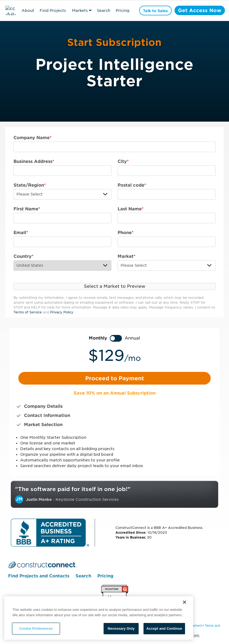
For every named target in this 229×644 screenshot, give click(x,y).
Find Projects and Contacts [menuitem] (39, 576)
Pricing (123, 11)
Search (104, 11)
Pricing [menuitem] (105, 576)
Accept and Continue (164, 628)
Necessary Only (121, 628)
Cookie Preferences (36, 628)
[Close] (184, 602)
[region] (99, 618)
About (28, 11)
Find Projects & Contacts (53, 11)
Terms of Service (28, 312)
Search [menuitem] (83, 576)
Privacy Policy (62, 312)
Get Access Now (199, 10)
